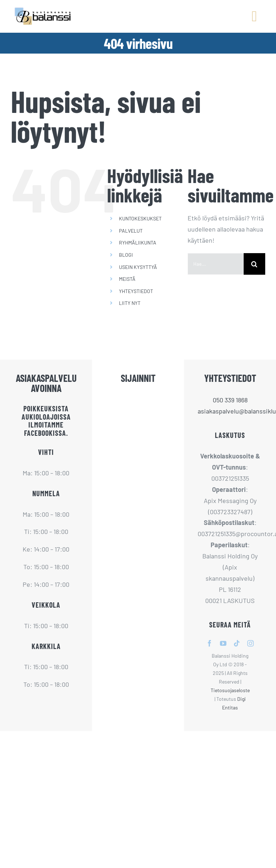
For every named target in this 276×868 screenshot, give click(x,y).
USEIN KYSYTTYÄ (138, 267)
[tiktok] (237, 643)
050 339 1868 (230, 400)
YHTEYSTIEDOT (136, 291)
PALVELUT (131, 231)
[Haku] (254, 264)
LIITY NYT (130, 303)
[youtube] (223, 643)
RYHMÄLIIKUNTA (138, 243)
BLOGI (126, 255)
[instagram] (250, 643)
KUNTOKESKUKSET (140, 218)
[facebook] (210, 643)
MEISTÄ (127, 279)
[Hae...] (216, 264)
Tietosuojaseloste (230, 690)
